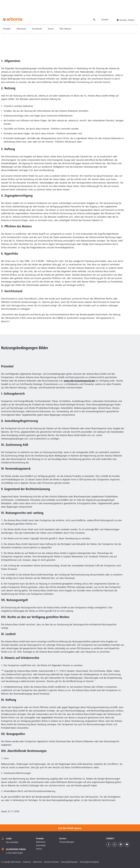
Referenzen (19, 15)
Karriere (63, 839)
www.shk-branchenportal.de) (79, 381)
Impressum (27, 862)
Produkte (5, 15)
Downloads (35, 15)
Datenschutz (38, 862)
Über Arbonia (64, 15)
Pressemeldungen (67, 842)
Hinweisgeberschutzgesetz (89, 862)
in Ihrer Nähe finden (14, 853)
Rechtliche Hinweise (51, 862)
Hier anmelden (12, 842)
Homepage (5, 23)
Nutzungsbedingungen (18, 23)
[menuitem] (6, 15)
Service (49, 15)
